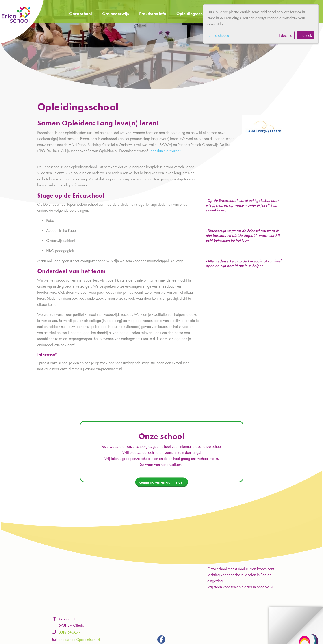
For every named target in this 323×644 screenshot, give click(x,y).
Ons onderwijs (116, 14)
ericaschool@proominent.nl (79, 639)
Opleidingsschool (193, 14)
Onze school (81, 14)
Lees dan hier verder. (165, 151)
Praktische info (153, 14)
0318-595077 (70, 632)
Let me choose (218, 35)
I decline (286, 35)
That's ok (306, 35)
